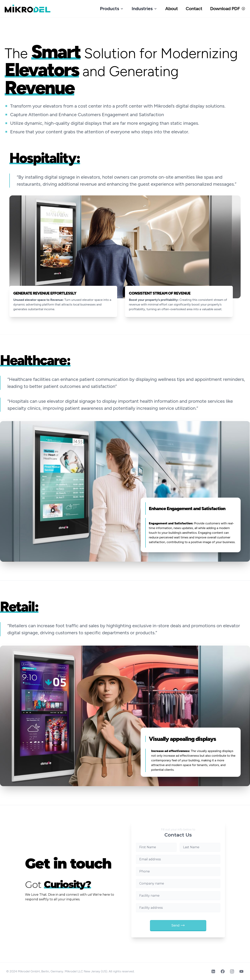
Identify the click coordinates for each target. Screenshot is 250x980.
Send (178, 925)
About (172, 8)
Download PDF (228, 8)
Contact (194, 8)
